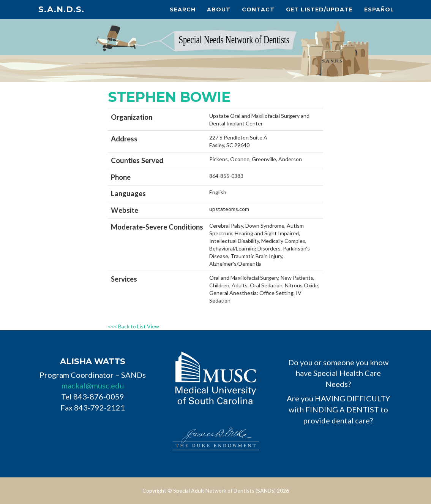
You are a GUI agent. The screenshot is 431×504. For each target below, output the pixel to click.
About (219, 10)
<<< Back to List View (133, 326)
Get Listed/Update (319, 10)
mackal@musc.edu (93, 385)
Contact (258, 10)
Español (379, 10)
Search (183, 10)
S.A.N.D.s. (61, 9)
